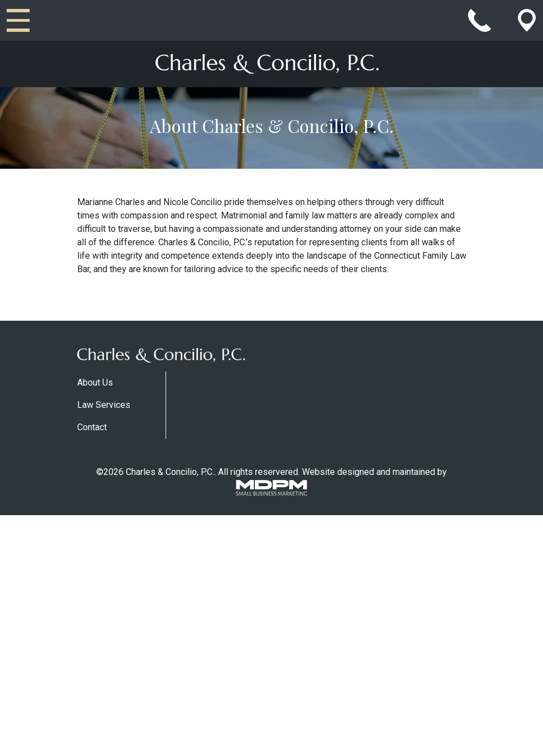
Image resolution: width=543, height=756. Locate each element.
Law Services (104, 405)
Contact (92, 427)
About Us (95, 382)
